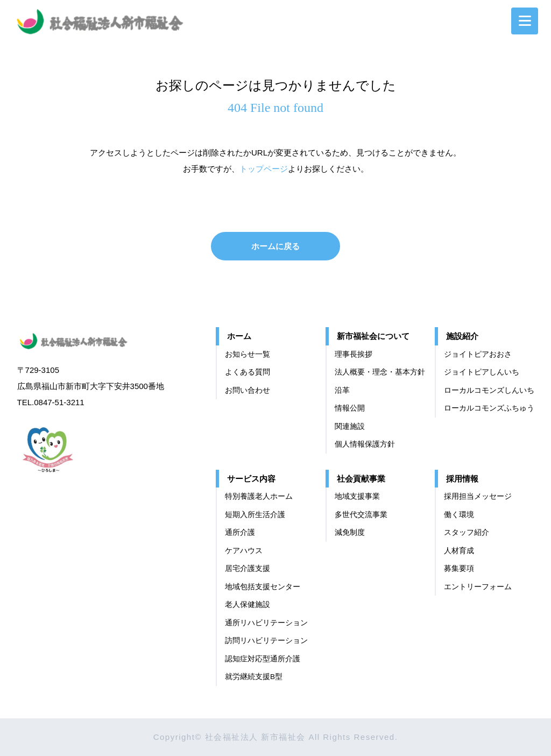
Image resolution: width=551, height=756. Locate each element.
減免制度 (350, 532)
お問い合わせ (248, 390)
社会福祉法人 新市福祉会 (84, 339)
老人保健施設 (248, 605)
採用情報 (462, 479)
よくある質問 (248, 372)
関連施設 (350, 426)
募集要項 (459, 568)
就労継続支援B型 (254, 677)
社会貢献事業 (361, 479)
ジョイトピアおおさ (478, 354)
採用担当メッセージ (478, 496)
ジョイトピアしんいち (482, 372)
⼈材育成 (459, 551)
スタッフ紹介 (467, 532)
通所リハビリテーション (266, 623)
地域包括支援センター (263, 587)
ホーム (239, 336)
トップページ (264, 169)
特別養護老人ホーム (259, 496)
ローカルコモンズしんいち (489, 390)
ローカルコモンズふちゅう (489, 408)
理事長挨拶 (354, 354)
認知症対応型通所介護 (263, 659)
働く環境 (459, 515)
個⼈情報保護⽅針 (365, 444)
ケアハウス (244, 551)
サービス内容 (251, 479)
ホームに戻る (275, 246)
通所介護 (240, 532)
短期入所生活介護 (255, 515)
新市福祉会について (373, 336)
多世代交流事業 (361, 515)
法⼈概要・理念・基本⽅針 (380, 372)
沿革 (342, 390)
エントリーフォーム (478, 587)
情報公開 (350, 408)
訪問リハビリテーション (266, 641)
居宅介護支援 (248, 568)
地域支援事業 (357, 496)
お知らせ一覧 (248, 354)
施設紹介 (462, 336)
